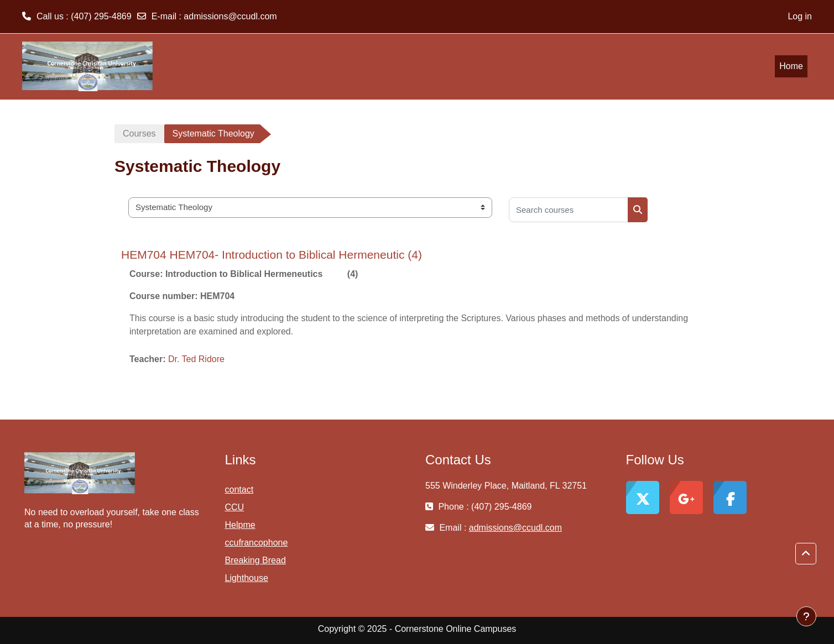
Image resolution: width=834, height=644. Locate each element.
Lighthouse (247, 578)
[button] (806, 554)
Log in (800, 16)
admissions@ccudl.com (230, 16)
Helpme (240, 525)
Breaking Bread (256, 560)
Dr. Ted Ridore (196, 359)
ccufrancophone (257, 543)
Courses (139, 133)
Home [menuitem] (791, 66)
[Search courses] (569, 210)
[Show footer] (806, 616)
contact (239, 489)
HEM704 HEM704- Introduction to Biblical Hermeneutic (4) (272, 255)
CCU (235, 507)
